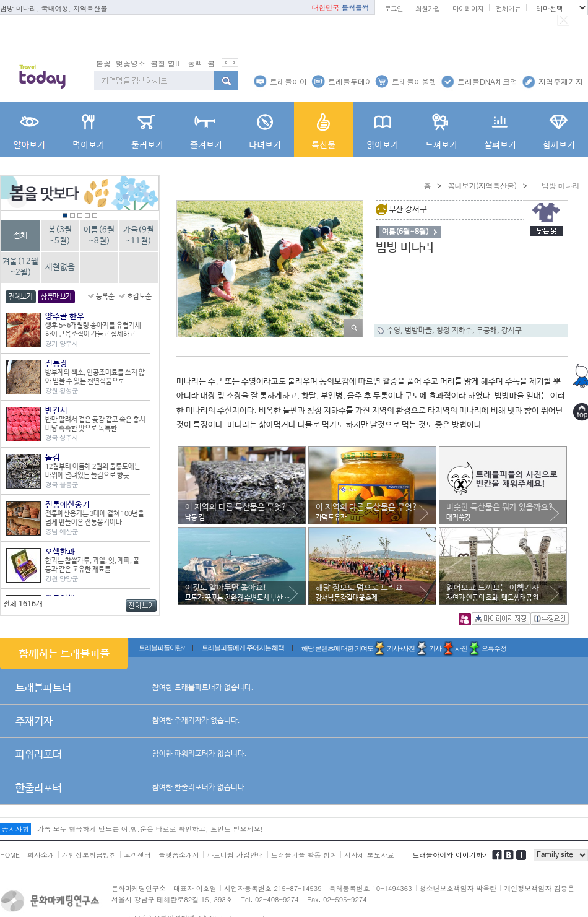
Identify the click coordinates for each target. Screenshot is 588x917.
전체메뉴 (508, 8)
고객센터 (137, 855)
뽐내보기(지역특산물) (482, 185)
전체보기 (21, 297)
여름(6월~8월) (99, 236)
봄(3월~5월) (60, 236)
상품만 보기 (56, 297)
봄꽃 (103, 63)
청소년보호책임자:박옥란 (458, 888)
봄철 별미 (166, 63)
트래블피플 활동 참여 (304, 855)
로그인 (394, 8)
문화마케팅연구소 (139, 888)
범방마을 (418, 331)
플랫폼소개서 (179, 855)
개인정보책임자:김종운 (539, 888)
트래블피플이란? (162, 648)
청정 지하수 (454, 331)
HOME (10, 855)
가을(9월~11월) (139, 236)
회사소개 (41, 855)
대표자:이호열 (195, 888)
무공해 (487, 331)
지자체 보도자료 (369, 855)
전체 (20, 236)
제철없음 (60, 267)
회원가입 (428, 8)
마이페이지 (468, 8)
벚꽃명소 (131, 63)
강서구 (512, 331)
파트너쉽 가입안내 (235, 855)
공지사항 (15, 829)
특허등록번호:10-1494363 (371, 888)
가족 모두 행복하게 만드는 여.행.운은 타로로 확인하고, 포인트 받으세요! (150, 829)
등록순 (105, 297)
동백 (195, 63)
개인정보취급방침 (89, 855)
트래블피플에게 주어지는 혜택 (243, 648)
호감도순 (139, 297)
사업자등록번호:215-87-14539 (273, 888)
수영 (394, 331)
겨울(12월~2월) (20, 267)
